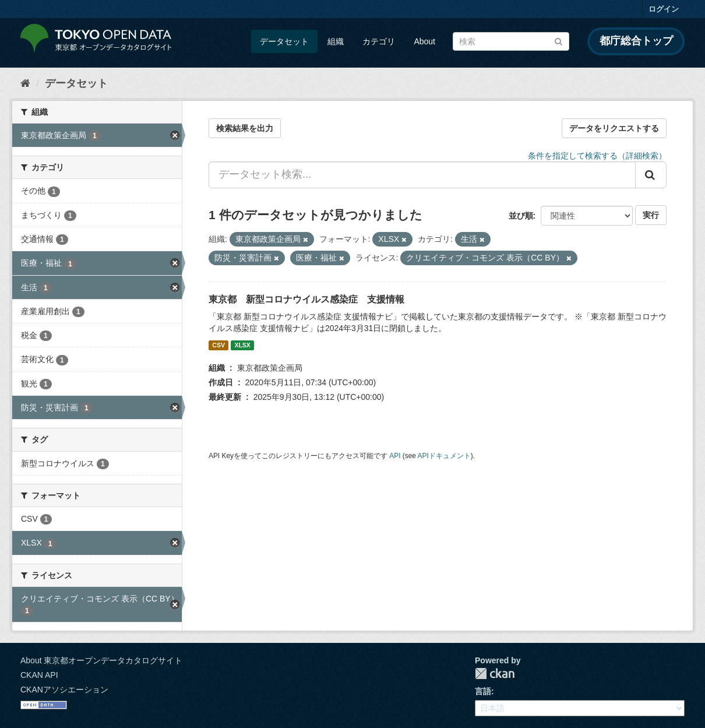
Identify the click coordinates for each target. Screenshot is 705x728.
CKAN (495, 674)
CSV (218, 345)
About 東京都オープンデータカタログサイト (101, 660)
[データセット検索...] (422, 175)
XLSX (242, 345)
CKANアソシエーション (64, 690)
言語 (483, 691)
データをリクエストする (614, 128)
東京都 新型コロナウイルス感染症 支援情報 (306, 299)
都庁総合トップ (636, 41)
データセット (284, 41)
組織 (336, 41)
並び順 (521, 216)
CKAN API (39, 675)
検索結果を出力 (245, 128)
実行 (651, 215)
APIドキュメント (444, 456)
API (395, 456)
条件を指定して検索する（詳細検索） (597, 156)
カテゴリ (379, 41)
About (424, 41)
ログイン (664, 9)
